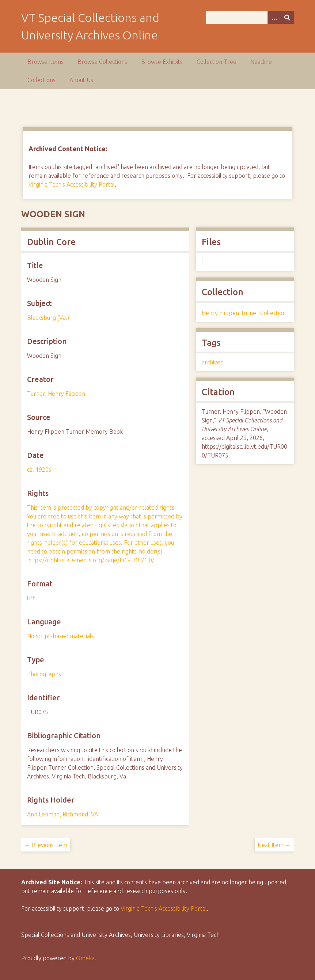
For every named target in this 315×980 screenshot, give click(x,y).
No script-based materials (60, 636)
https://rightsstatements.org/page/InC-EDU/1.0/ (91, 560)
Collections (41, 80)
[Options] (274, 17)
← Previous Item (46, 845)
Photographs (44, 674)
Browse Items (45, 62)
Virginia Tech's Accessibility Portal (72, 184)
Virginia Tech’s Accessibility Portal (164, 908)
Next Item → (274, 845)
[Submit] (287, 17)
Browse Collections (102, 62)
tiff (31, 598)
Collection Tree (217, 62)
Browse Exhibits (162, 62)
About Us (81, 80)
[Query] (250, 17)
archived (213, 362)
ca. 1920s (39, 470)
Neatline (261, 62)
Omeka (85, 958)
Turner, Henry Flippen (56, 394)
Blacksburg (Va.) (48, 318)
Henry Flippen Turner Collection (244, 313)
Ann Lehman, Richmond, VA (62, 814)
